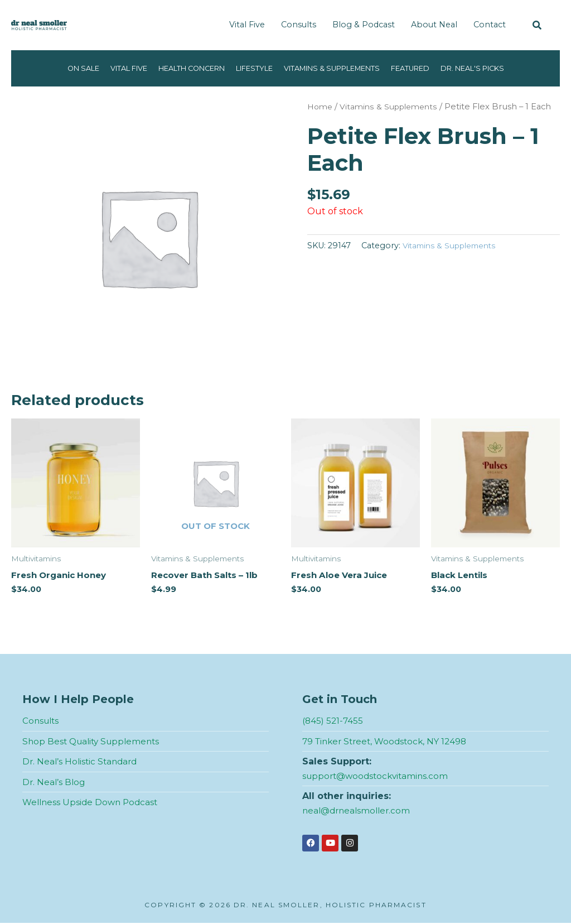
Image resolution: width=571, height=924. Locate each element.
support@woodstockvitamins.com (378, 776)
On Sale (59, 68)
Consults (299, 25)
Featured (426, 68)
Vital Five (247, 25)
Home (321, 107)
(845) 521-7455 (334, 721)
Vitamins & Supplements (338, 68)
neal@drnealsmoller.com (359, 811)
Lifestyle (251, 68)
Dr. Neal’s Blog (55, 783)
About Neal (434, 25)
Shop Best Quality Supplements (94, 742)
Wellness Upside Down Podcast (93, 803)
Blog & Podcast (364, 25)
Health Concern (180, 68)
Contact (490, 25)
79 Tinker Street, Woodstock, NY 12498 (389, 742)
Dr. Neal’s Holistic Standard (82, 762)
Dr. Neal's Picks (495, 68)
